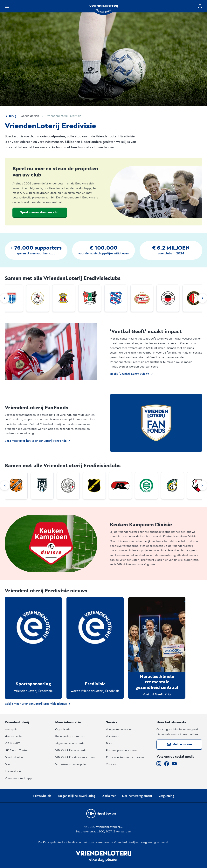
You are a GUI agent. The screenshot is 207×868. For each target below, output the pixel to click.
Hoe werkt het (14, 736)
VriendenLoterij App (18, 778)
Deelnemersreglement (137, 796)
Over (8, 764)
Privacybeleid (42, 796)
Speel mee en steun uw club (40, 212)
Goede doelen (30, 116)
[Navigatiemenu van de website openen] (7, 6)
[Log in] (200, 6)
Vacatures (112, 736)
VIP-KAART (12, 743)
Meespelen (12, 729)
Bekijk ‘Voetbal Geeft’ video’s (132, 374)
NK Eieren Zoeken (17, 750)
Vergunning (166, 796)
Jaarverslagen (14, 771)
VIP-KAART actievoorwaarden (75, 757)
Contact (111, 764)
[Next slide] (202, 298)
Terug (10, 116)
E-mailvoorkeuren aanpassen (125, 757)
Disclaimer (109, 796)
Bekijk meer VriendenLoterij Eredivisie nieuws (38, 704)
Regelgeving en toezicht (71, 736)
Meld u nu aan (179, 744)
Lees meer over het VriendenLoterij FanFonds (38, 441)
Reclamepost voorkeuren (122, 750)
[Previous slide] (5, 298)
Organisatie (63, 729)
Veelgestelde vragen (119, 729)
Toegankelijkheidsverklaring (76, 796)
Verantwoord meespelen (71, 764)
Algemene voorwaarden (71, 743)
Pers (109, 743)
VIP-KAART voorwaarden (72, 750)
